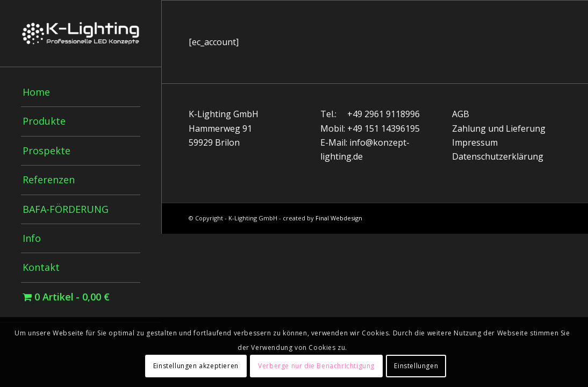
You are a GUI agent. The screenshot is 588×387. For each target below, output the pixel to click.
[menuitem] (81, 92)
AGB (461, 114)
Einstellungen (416, 366)
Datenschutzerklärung (498, 156)
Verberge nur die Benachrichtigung (316, 366)
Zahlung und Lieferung (499, 128)
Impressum (475, 142)
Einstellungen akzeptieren (196, 366)
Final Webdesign (339, 218)
